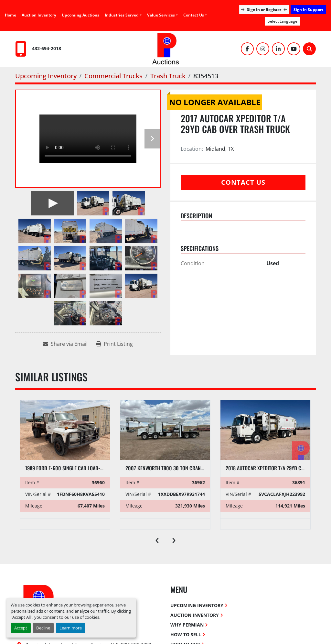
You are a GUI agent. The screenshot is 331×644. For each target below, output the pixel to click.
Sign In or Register (264, 10)
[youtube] (294, 49)
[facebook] (247, 49)
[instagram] (263, 49)
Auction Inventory (39, 15)
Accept (21, 628)
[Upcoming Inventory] (46, 76)
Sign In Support (308, 10)
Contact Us (194, 15)
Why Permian (187, 625)
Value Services (161, 15)
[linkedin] (278, 49)
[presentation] (157, 539)
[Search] (309, 49)
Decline (43, 628)
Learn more (71, 628)
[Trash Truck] (168, 76)
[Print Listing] (114, 344)
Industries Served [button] (122, 15)
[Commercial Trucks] (113, 76)
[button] (162, 15)
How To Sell (186, 634)
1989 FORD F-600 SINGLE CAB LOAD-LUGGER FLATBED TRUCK (88, 468)
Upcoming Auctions (80, 15)
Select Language (283, 21)
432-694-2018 (47, 48)
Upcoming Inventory (197, 605)
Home (11, 15)
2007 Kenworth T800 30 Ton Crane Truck (172, 468)
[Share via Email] (65, 344)
